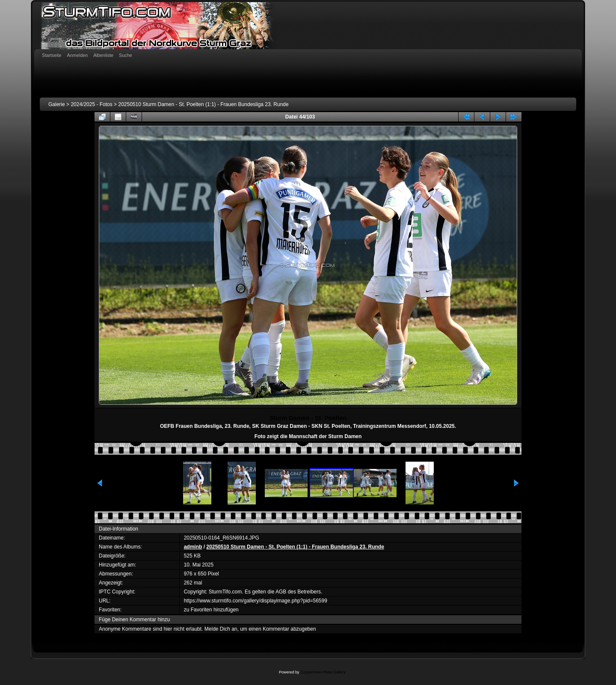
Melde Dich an (221, 629)
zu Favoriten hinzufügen (211, 610)
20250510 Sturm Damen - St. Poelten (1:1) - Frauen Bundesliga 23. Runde (203, 104)
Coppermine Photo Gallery (323, 672)
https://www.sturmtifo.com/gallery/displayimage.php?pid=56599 (256, 601)
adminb (193, 547)
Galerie (57, 104)
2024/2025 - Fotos (91, 104)
